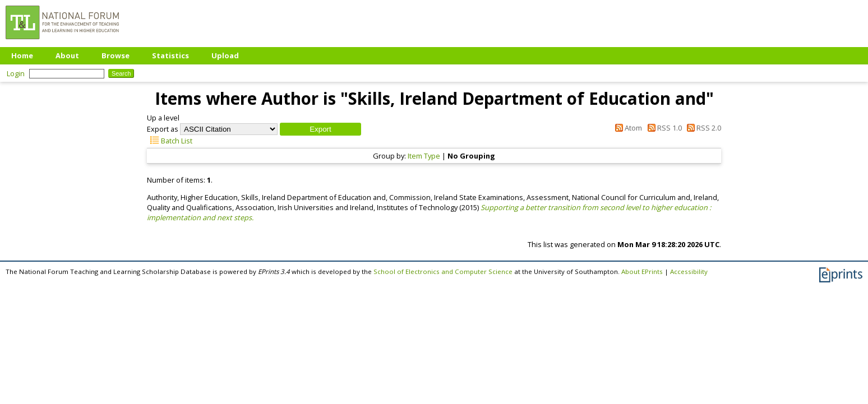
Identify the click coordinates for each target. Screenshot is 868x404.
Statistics (170, 55)
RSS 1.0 (662, 128)
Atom (627, 128)
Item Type (424, 156)
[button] (320, 129)
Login (16, 73)
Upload (225, 55)
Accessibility (689, 271)
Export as (163, 129)
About (67, 55)
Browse (116, 55)
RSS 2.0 (702, 128)
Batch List (170, 141)
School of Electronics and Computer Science (443, 271)
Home (22, 55)
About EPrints (642, 271)
